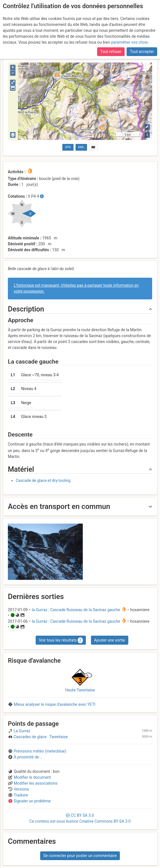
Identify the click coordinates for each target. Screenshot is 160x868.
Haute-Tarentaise (80, 690)
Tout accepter (142, 52)
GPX (68, 147)
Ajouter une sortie (109, 640)
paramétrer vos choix (130, 42)
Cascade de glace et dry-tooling (43, 480)
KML (81, 147)
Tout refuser (111, 52)
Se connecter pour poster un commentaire (80, 856)
